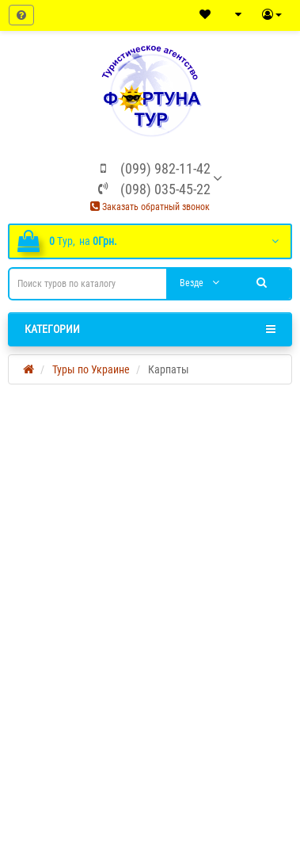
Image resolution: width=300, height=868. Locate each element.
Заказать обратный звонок (150, 207)
